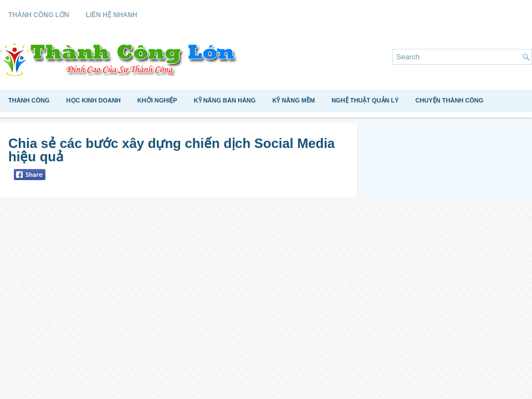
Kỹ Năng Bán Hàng (225, 100)
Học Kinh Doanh (94, 100)
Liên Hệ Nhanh (112, 15)
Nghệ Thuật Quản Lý (365, 100)
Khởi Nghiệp (157, 100)
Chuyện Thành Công (450, 100)
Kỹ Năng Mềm (293, 100)
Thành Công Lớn (39, 15)
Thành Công (29, 100)
